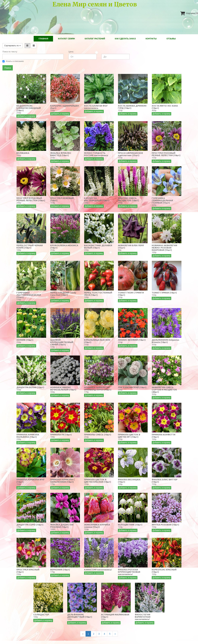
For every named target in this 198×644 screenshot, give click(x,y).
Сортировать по (12, 46)
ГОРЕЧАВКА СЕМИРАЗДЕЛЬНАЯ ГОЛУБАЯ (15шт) (162, 200)
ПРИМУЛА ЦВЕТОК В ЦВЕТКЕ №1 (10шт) (129, 436)
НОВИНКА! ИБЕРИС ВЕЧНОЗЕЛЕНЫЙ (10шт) (63, 388)
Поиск (8, 68)
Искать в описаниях (13, 61)
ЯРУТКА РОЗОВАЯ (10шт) (165, 525)
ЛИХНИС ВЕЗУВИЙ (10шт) (132, 340)
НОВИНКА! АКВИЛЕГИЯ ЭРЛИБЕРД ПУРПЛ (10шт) (98, 388)
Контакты (151, 39)
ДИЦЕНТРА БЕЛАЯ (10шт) (30, 387)
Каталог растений (95, 39)
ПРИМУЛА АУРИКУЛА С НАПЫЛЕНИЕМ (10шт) (63, 481)
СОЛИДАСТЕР (41, 615)
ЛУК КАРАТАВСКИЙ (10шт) (132, 387)
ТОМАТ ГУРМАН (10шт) (164, 293)
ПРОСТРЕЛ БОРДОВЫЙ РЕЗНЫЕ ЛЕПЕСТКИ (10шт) (31, 199)
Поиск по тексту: (10, 52)
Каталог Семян (66, 39)
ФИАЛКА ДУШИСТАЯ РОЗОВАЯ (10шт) (62, 526)
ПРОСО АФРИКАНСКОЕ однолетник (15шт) (130, 154)
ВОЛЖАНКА (23, 153)
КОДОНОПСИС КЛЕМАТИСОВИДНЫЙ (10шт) (29, 108)
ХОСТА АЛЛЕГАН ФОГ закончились (96, 107)
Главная (43, 39)
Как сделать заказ (125, 39)
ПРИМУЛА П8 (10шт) (61, 435)
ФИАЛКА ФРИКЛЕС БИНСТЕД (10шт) (61, 154)
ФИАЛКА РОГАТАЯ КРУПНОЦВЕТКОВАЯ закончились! (129, 572)
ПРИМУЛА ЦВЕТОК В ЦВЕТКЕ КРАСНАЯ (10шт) (98, 481)
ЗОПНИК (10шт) (25, 340)
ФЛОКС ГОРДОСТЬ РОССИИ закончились (96, 154)
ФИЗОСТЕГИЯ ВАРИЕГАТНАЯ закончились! (143, 617)
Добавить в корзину (26, 116)
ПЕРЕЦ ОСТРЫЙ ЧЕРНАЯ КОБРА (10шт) (30, 247)
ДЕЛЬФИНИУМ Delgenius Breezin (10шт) (165, 341)
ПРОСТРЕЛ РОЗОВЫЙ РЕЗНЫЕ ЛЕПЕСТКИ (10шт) (166, 154)
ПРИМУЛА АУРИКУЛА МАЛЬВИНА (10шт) (28, 436)
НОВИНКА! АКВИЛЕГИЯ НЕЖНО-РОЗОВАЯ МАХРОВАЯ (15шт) (164, 248)
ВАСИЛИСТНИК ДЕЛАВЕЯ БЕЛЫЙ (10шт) (98, 247)
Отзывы (171, 39)
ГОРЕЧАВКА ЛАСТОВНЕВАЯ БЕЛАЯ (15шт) (29, 295)
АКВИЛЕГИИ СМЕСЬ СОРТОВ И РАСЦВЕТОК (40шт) (164, 390)
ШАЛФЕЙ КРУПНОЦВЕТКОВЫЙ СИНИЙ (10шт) (62, 342)
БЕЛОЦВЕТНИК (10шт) (130, 525)
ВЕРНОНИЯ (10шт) (60, 570)
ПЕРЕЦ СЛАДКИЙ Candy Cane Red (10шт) (63, 294)
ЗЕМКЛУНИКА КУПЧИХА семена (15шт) (97, 526)
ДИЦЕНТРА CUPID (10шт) (30, 525)
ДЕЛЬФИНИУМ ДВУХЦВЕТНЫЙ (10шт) (80, 616)
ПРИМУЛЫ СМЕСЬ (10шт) (98, 435)
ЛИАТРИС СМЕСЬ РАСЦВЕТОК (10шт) (128, 199)
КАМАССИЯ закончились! (98, 570)
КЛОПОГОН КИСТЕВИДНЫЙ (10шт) (97, 199)
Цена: (71, 52)
